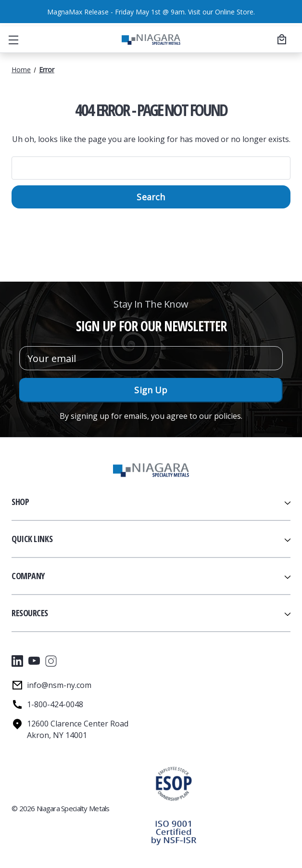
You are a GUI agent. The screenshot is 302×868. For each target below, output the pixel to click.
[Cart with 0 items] (280, 39)
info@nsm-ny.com (59, 685)
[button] (173, 832)
